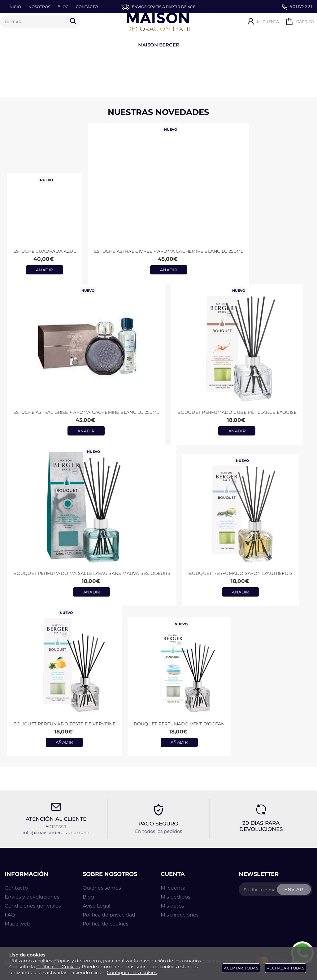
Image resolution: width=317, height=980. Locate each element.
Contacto (16, 888)
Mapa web (17, 924)
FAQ (10, 915)
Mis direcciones (180, 915)
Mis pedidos (176, 897)
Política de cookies (106, 924)
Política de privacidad (109, 915)
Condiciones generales (33, 906)
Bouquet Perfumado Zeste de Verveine (64, 724)
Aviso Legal (96, 906)
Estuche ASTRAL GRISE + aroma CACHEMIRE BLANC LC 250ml (86, 412)
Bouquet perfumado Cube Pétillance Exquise (237, 412)
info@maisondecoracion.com (56, 832)
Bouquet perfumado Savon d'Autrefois (241, 573)
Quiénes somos (102, 888)
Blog (88, 897)
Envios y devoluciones (32, 897)
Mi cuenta (173, 888)
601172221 (297, 7)
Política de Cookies (58, 967)
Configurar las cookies (132, 972)
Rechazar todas (285, 968)
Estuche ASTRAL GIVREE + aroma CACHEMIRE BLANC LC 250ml (169, 251)
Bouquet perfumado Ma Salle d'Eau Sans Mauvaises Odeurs (92, 573)
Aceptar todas (241, 968)
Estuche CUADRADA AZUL (45, 251)
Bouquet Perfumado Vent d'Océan (179, 724)
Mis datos (172, 906)
